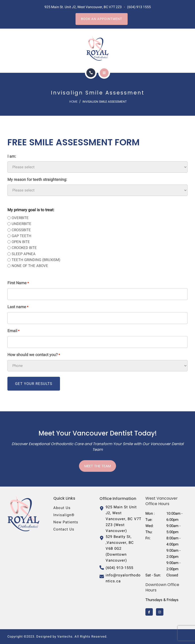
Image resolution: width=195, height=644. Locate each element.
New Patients (66, 522)
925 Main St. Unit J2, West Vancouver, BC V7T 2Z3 (83, 7)
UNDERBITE (21, 224)
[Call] (91, 73)
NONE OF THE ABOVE (30, 266)
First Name (18, 283)
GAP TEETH (21, 236)
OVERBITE (20, 218)
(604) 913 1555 (139, 7)
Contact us (64, 529)
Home (73, 102)
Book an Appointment (102, 19)
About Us (62, 508)
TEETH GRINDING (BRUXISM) (36, 260)
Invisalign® (64, 515)
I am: (12, 156)
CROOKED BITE (24, 248)
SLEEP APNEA (24, 254)
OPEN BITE (21, 242)
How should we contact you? (34, 355)
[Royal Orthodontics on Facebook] (149, 612)
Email (13, 331)
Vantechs (65, 636)
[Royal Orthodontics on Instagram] (160, 612)
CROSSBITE (21, 230)
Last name (18, 307)
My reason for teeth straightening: (37, 180)
